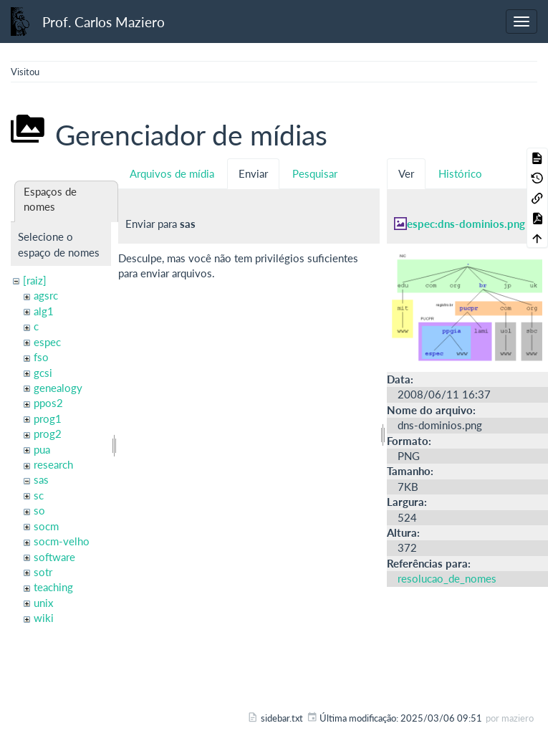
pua (42, 449)
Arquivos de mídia (172, 173)
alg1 (44, 311)
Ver (406, 173)
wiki (44, 618)
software (54, 557)
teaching (53, 587)
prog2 (48, 434)
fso (41, 357)
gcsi (43, 373)
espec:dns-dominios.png (466, 224)
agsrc (46, 295)
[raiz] (35, 280)
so (39, 510)
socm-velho (62, 541)
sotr (43, 572)
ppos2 (48, 403)
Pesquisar (315, 173)
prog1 (48, 418)
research (53, 464)
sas (41, 479)
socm (46, 526)
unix (43, 603)
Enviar (253, 173)
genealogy (58, 388)
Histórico (460, 173)
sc (39, 495)
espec (47, 342)
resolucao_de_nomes (447, 578)
